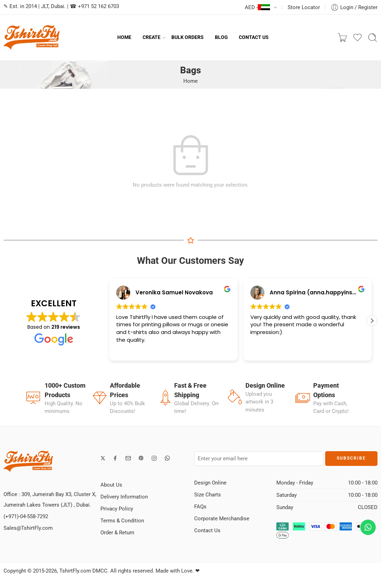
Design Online (210, 483)
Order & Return (117, 533)
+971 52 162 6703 (98, 6)
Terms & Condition (122, 521)
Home (190, 81)
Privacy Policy (117, 509)
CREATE (152, 38)
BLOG (221, 37)
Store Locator (304, 7)
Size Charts (208, 495)
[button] (372, 321)
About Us (111, 485)
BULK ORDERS (188, 37)
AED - (257, 7)
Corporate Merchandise (222, 519)
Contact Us (207, 530)
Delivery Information (124, 497)
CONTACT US (254, 37)
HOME (124, 37)
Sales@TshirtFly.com (28, 528)
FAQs (200, 507)
